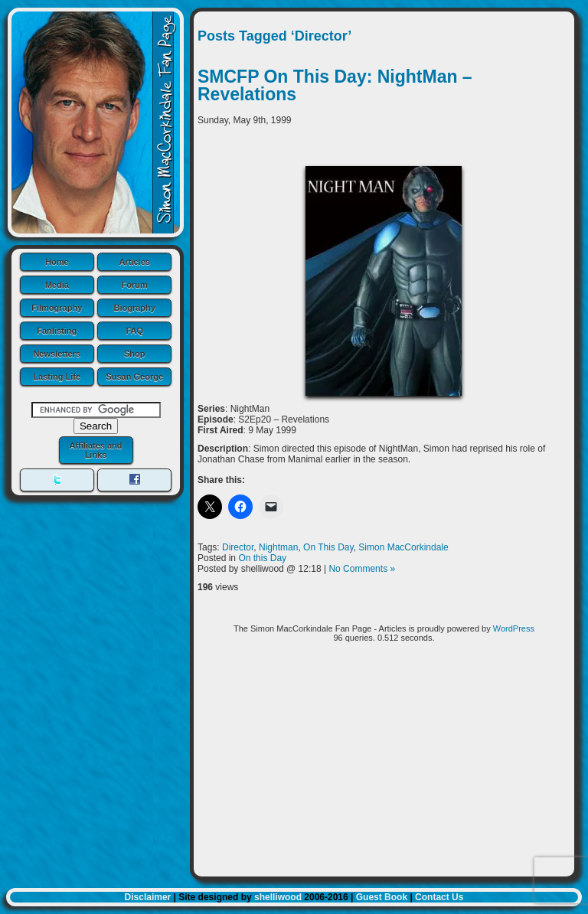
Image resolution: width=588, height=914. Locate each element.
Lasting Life (57, 377)
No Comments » (362, 569)
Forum (135, 285)
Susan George (134, 377)
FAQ (134, 331)
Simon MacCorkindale (403, 547)
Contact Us (439, 897)
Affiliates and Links (95, 450)
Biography (135, 308)
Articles (135, 262)
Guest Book (382, 897)
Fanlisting (57, 331)
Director (238, 547)
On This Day (328, 547)
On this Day (262, 558)
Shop (135, 354)
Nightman (278, 547)
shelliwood (278, 897)
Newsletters (57, 354)
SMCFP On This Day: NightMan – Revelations (335, 85)
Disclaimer (148, 897)
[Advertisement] (384, 765)
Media (57, 285)
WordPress (514, 628)
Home (57, 262)
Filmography (57, 308)
